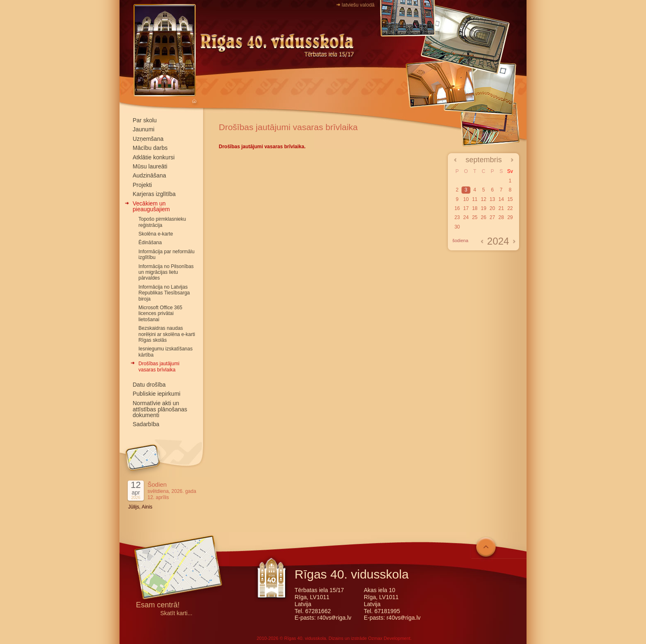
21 (501, 208)
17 (466, 208)
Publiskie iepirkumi (157, 394)
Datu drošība (149, 385)
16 (457, 208)
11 (475, 199)
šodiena (460, 240)
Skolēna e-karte (156, 234)
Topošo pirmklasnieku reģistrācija (162, 222)
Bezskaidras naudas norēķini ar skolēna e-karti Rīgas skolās (167, 334)
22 (510, 208)
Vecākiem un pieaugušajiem (151, 206)
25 (475, 217)
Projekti (142, 185)
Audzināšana (149, 175)
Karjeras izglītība (154, 194)
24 (466, 217)
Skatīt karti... (176, 613)
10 (466, 199)
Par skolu (145, 120)
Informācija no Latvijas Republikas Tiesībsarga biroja (164, 293)
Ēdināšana (150, 243)
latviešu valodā (358, 5)
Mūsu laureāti (150, 166)
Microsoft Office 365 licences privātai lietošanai (160, 314)
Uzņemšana (148, 139)
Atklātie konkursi (154, 157)
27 (492, 217)
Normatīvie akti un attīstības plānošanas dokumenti (160, 409)
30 (457, 227)
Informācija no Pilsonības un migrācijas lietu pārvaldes (166, 272)
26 (483, 217)
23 (457, 217)
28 (501, 217)
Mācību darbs (150, 148)
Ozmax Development (389, 638)
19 (483, 208)
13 (492, 199)
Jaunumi (144, 129)
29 (510, 217)
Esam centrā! (158, 605)
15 (510, 199)
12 (483, 199)
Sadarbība (146, 424)
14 (501, 199)
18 (475, 208)
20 (492, 208)
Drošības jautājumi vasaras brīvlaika (159, 366)
